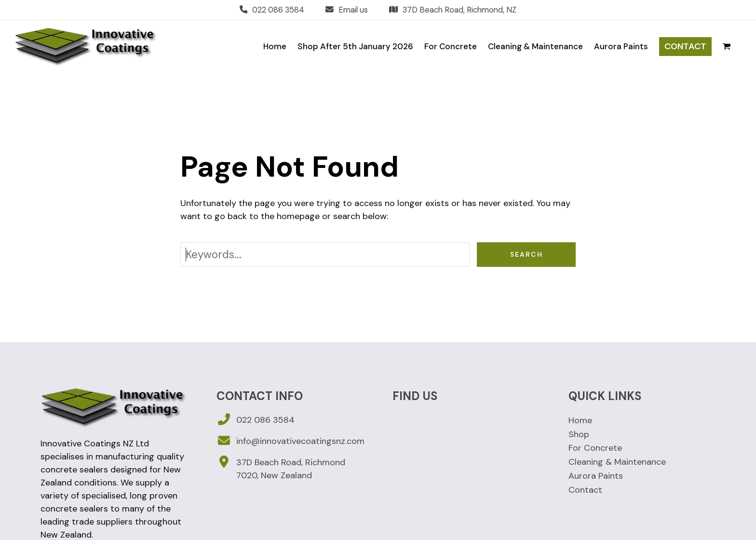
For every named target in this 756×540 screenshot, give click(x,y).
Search (526, 254)
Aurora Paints (596, 476)
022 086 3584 (278, 10)
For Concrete (595, 448)
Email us (353, 10)
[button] (727, 46)
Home (580, 420)
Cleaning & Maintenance (617, 462)
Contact (585, 490)
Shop (579, 434)
